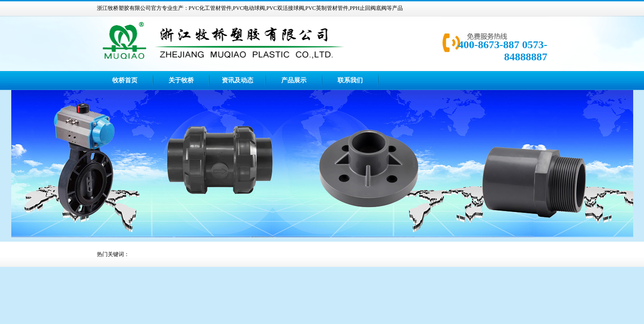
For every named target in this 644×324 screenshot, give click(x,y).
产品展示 (294, 80)
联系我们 (350, 80)
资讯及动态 (238, 80)
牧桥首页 (125, 80)
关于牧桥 (181, 80)
